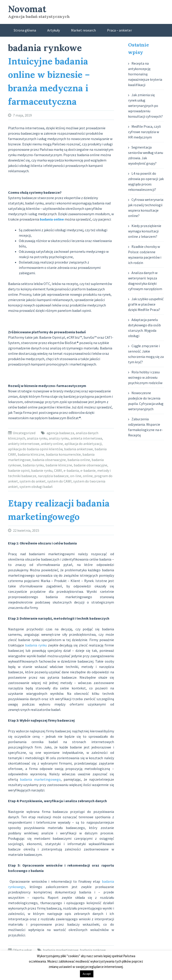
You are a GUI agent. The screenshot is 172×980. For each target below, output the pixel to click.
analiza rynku (37, 438)
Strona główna (25, 30)
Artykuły (54, 30)
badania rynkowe (93, 950)
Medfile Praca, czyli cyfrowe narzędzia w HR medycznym (144, 132)
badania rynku (33, 465)
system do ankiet (33, 481)
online (88, 476)
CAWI (58, 470)
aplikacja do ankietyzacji (83, 444)
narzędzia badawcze (53, 476)
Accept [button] (87, 974)
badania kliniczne (31, 454)
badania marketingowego (40, 779)
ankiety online (52, 444)
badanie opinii (19, 470)
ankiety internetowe (24, 444)
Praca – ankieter (119, 30)
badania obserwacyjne (49, 460)
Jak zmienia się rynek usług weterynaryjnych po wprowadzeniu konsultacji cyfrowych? (145, 106)
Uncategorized (24, 433)
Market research (83, 30)
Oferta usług (22, 950)
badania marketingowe (61, 950)
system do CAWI (59, 481)
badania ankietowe (78, 449)
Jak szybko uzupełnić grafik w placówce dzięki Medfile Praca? (146, 304)
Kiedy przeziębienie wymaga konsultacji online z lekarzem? (145, 231)
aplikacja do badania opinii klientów (35, 449)
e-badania (71, 470)
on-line (76, 476)
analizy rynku (59, 438)
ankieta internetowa (86, 438)
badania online (79, 460)
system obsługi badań (36, 487)
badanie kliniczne (59, 465)
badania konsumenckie (63, 454)
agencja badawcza (60, 433)
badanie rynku (42, 470)
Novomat (27, 9)
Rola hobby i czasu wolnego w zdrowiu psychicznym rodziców (145, 377)
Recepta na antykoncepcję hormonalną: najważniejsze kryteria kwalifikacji (145, 74)
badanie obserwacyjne (90, 465)
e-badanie (88, 470)
